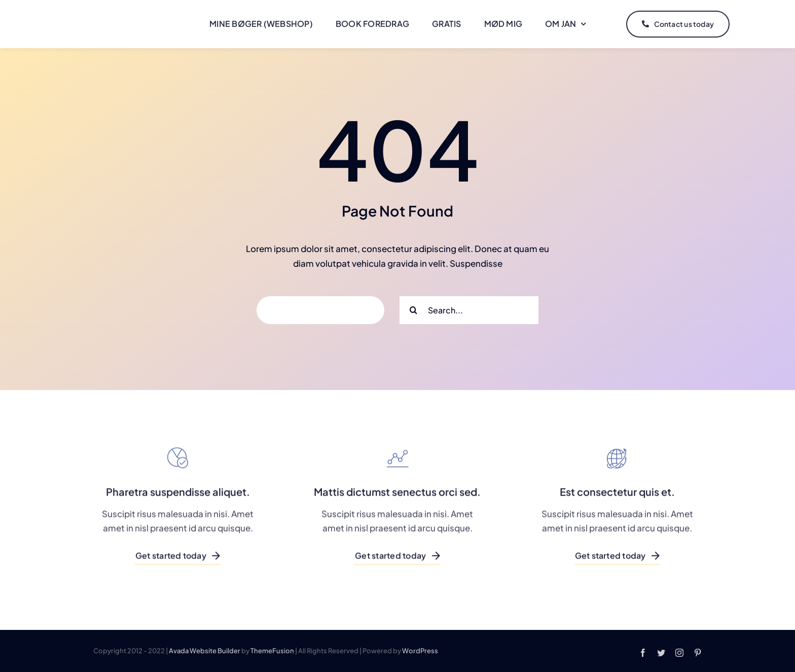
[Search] (413, 310)
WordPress (420, 651)
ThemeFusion (272, 651)
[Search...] (469, 310)
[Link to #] (753, 25)
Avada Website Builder (205, 651)
